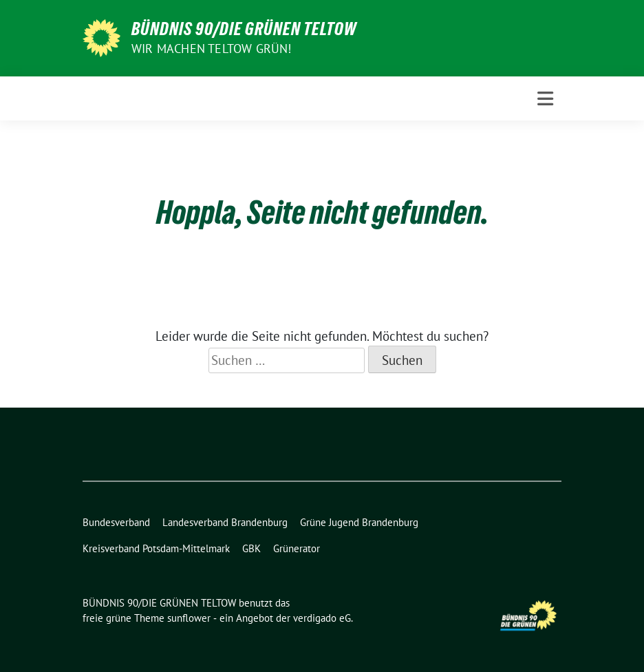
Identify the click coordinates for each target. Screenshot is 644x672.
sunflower (189, 618)
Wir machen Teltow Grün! (212, 49)
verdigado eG (322, 618)
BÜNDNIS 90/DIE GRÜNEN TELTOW (244, 29)
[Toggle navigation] (545, 99)
